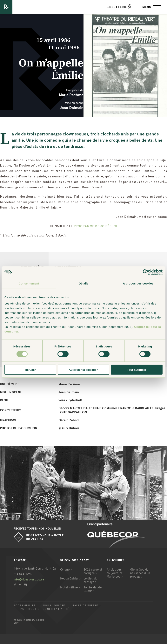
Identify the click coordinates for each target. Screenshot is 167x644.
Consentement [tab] (29, 283)
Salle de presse (85, 606)
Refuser (30, 370)
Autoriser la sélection (84, 370)
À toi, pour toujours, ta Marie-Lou (115, 573)
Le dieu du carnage (90, 580)
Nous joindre (54, 606)
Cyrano (65, 570)
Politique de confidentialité (45, 609)
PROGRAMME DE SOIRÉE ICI (95, 226)
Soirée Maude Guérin (93, 589)
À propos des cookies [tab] (138, 283)
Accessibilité (24, 606)
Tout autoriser (137, 370)
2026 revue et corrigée (93, 571)
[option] (83, 483)
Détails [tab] (83, 283)
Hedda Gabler (69, 579)
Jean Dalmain (72, 108)
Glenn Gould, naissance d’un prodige (140, 573)
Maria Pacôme (71, 95)
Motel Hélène (69, 587)
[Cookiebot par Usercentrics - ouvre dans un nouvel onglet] (146, 272)
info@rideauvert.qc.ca (29, 579)
